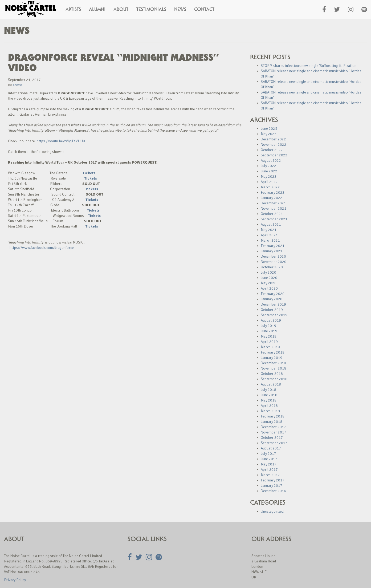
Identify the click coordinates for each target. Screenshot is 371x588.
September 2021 (274, 219)
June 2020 (269, 278)
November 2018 (274, 368)
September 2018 (274, 379)
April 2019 (269, 342)
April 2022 (269, 182)
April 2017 (269, 470)
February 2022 (273, 192)
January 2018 (272, 422)
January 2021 (272, 251)
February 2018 (273, 416)
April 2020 (269, 288)
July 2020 (268, 272)
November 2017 (274, 432)
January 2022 (272, 198)
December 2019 (273, 304)
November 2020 (274, 262)
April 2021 (269, 235)
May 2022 (269, 177)
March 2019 (270, 347)
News (180, 9)
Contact (204, 9)
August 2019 (271, 320)
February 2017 (273, 480)
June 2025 (269, 129)
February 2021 (273, 246)
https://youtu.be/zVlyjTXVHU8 (61, 141)
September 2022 (274, 155)
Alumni (97, 9)
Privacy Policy (15, 580)
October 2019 (272, 310)
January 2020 (272, 299)
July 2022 (268, 166)
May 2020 (269, 283)
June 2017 (269, 459)
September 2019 (274, 315)
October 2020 (272, 267)
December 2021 (273, 203)
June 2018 (269, 395)
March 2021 (270, 240)
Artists (73, 9)
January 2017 (272, 486)
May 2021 (269, 230)
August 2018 (271, 384)
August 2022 (271, 161)
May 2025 (269, 134)
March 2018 (270, 411)
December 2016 (273, 491)
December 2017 (273, 427)
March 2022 (270, 187)
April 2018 (269, 406)
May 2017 (269, 464)
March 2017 (270, 475)
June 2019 (269, 331)
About (121, 9)
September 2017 (274, 443)
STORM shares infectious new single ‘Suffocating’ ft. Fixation (309, 66)
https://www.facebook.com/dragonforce (42, 248)
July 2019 (268, 326)
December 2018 (273, 363)
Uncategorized (272, 511)
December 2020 (273, 256)
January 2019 (272, 358)
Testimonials (151, 9)
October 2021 (272, 214)
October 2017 (272, 438)
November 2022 (274, 145)
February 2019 (273, 352)
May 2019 (269, 336)
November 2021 (274, 208)
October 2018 (272, 374)
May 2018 (269, 400)
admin (17, 85)
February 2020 (273, 294)
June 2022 (269, 171)
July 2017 (268, 454)
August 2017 (271, 448)
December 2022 (273, 139)
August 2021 (271, 224)
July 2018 (268, 390)
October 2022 (272, 150)
